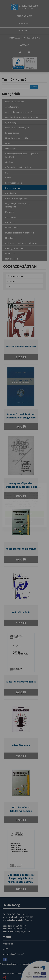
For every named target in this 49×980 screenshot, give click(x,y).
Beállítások (25, 506)
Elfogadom (25, 499)
